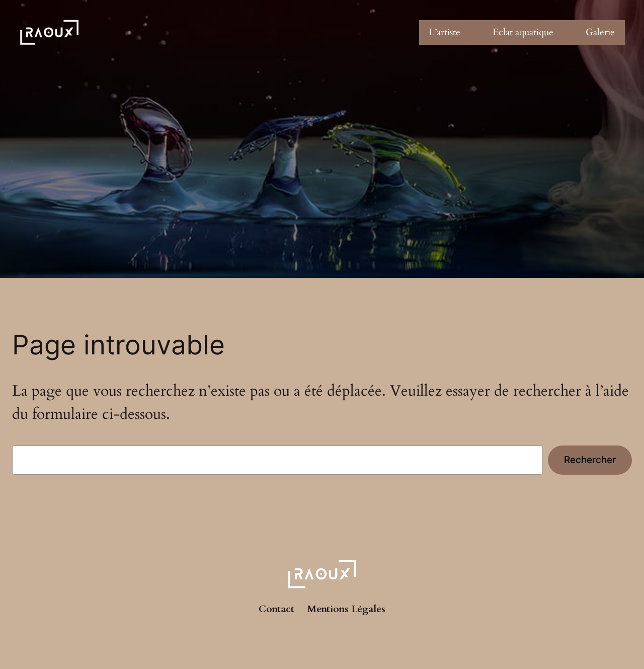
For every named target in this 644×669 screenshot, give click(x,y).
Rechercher (590, 460)
